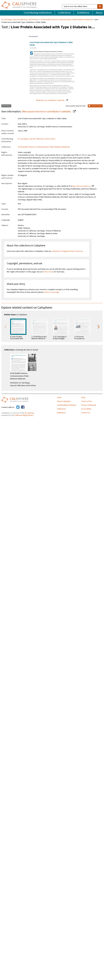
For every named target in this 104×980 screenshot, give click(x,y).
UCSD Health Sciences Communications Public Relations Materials (67, 20)
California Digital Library (24, 415)
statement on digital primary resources (67, 251)
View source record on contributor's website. (47, 112)
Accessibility (86, 409)
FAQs (83, 398)
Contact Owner (95, 106)
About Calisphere (64, 401)
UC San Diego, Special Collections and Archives (20, 20)
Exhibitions (83, 13)
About (99, 13)
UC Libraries (29, 413)
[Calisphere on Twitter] (18, 407)
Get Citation (6, 106)
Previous (5, 326)
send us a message (52, 292)
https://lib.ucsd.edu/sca (81, 186)
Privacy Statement (89, 405)
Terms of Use (87, 401)
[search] (100, 6)
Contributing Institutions (38, 13)
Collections (64, 13)
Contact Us (86, 413)
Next (99, 326)
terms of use (48, 272)
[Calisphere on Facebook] (23, 407)
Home (59, 398)
